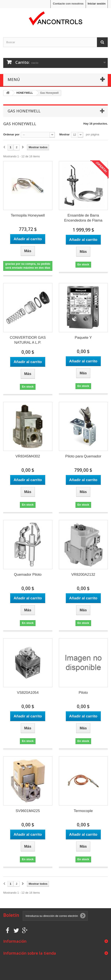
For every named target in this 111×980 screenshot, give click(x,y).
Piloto (83, 693)
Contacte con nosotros (68, 4)
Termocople (83, 811)
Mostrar (64, 134)
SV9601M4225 (28, 811)
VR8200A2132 (83, 575)
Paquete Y (83, 338)
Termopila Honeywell (28, 215)
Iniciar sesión (97, 4)
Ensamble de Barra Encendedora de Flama (83, 218)
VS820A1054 (28, 693)
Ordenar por (11, 134)
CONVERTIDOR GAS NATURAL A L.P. (28, 340)
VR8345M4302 (28, 456)
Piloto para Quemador (83, 456)
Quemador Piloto (28, 575)
